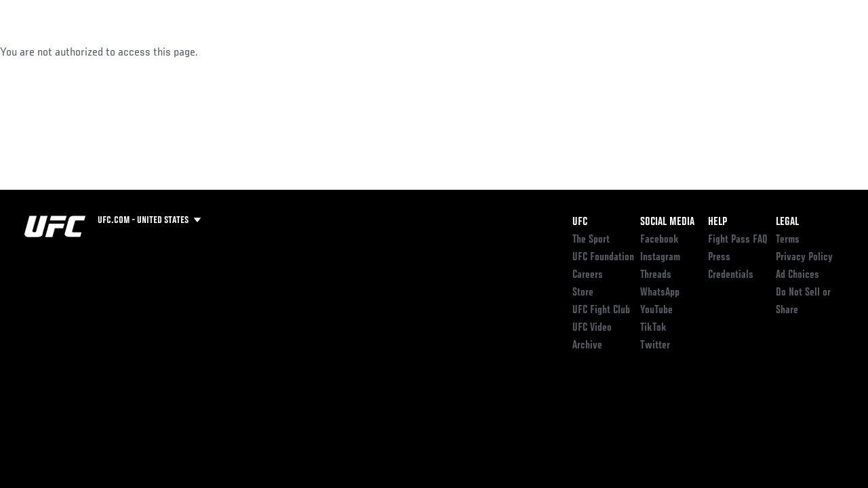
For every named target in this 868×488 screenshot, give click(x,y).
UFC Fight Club (601, 310)
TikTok (653, 328)
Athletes (155, 52)
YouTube (656, 310)
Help (717, 222)
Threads (656, 275)
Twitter (655, 346)
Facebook (659, 240)
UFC (580, 222)
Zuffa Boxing (727, 52)
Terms (788, 240)
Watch (661, 52)
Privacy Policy (804, 258)
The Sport (591, 240)
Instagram (660, 258)
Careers (588, 275)
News (208, 52)
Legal (787, 222)
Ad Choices (797, 275)
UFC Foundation (603, 258)
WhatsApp (660, 293)
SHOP (787, 52)
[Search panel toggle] (824, 52)
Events (37, 52)
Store (583, 293)
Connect (607, 52)
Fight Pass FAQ (738, 240)
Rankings (95, 52)
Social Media (667, 222)
